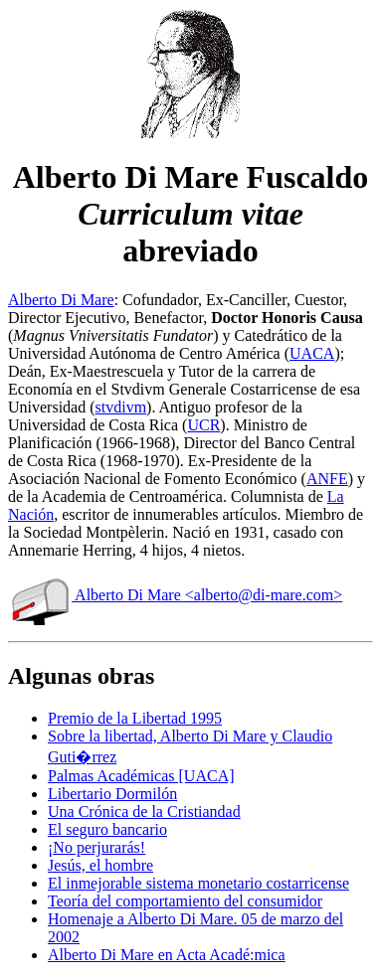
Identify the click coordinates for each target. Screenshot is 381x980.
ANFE (327, 479)
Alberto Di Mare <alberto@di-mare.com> (175, 595)
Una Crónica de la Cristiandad (144, 812)
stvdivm (121, 407)
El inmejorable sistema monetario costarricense (198, 883)
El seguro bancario (107, 829)
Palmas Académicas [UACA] (141, 776)
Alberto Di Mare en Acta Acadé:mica (167, 955)
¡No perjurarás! (96, 847)
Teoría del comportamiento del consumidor (185, 901)
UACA (312, 353)
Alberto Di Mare (61, 300)
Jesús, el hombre (100, 865)
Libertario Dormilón (112, 794)
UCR (203, 425)
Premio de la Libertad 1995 (135, 718)
